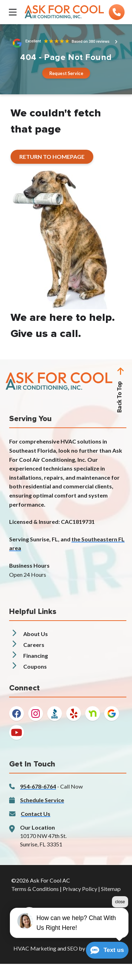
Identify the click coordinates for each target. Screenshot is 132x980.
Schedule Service (42, 800)
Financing (36, 655)
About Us (36, 634)
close (120, 903)
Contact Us (36, 814)
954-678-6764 (38, 786)
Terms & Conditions (35, 889)
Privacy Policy (80, 889)
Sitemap (111, 889)
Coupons (35, 666)
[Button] (66, 73)
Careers (34, 645)
